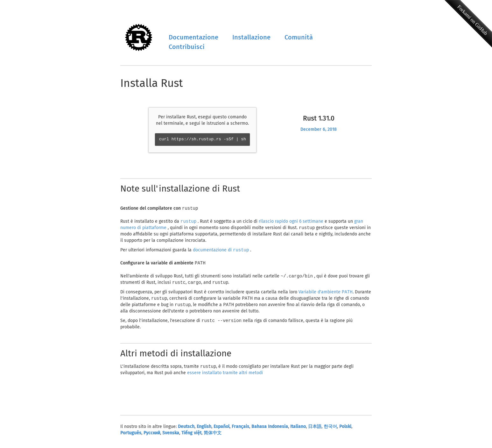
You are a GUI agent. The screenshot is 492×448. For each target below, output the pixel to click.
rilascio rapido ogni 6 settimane (292, 222)
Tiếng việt (191, 436)
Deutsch (186, 430)
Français (240, 430)
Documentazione (193, 37)
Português (131, 436)
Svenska (171, 436)
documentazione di (221, 251)
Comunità (299, 37)
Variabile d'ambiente (326, 294)
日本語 (315, 430)
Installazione (251, 37)
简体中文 (213, 436)
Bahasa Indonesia (270, 430)
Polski (345, 430)
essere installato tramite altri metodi (225, 376)
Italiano (298, 430)
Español (221, 430)
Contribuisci (187, 47)
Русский (152, 436)
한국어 (330, 430)
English (204, 430)
